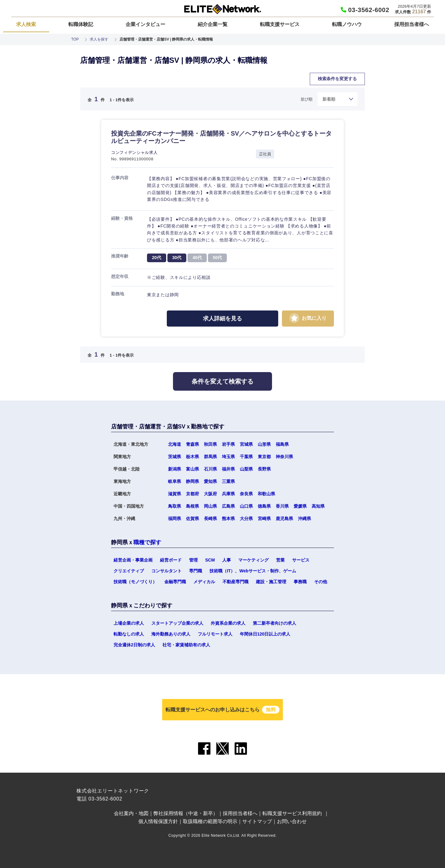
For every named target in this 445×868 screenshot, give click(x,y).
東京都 (264, 457)
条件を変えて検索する (222, 381)
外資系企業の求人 (228, 623)
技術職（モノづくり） (135, 582)
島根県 (192, 506)
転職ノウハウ (347, 24)
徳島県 (264, 506)
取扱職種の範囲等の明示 (210, 821)
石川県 (210, 469)
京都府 (192, 494)
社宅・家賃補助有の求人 (186, 645)
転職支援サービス (280, 24)
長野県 (264, 469)
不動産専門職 (235, 582)
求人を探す (99, 39)
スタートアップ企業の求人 (177, 623)
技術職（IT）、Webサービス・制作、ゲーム (253, 571)
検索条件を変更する (337, 79)
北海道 (175, 444)
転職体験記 (81, 24)
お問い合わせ (292, 821)
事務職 (300, 582)
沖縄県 (305, 519)
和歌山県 (266, 494)
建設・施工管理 (271, 582)
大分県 (246, 519)
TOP (75, 39)
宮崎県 (264, 519)
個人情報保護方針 (158, 821)
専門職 (196, 571)
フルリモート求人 (215, 634)
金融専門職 (175, 582)
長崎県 (210, 519)
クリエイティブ (129, 571)
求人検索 (26, 24)
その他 (321, 582)
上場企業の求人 (129, 623)
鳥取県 (175, 506)
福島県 (282, 444)
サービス (301, 560)
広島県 (228, 506)
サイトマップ (257, 821)
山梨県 (246, 469)
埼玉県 (228, 457)
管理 (193, 560)
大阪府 (210, 494)
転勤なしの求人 (129, 634)
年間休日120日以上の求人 (265, 634)
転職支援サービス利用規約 (292, 813)
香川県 (282, 506)
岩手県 (228, 444)
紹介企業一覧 (213, 24)
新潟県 (175, 469)
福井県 (228, 469)
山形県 (264, 444)
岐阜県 (175, 481)
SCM (210, 560)
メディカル (204, 582)
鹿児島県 (284, 519)
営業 (280, 560)
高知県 (318, 506)
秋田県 (210, 444)
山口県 (246, 506)
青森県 (192, 444)
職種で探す (147, 542)
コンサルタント (166, 571)
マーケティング (253, 560)
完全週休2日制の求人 (134, 645)
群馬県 (210, 457)
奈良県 (246, 494)
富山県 (192, 469)
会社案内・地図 (131, 813)
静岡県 (192, 481)
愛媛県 (300, 506)
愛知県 (210, 481)
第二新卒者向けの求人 (274, 623)
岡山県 (210, 506)
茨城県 (175, 457)
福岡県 (175, 519)
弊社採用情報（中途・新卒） (186, 813)
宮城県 (246, 444)
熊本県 (228, 519)
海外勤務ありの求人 (171, 634)
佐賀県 (192, 519)
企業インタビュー (145, 24)
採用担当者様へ (412, 24)
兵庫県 (228, 494)
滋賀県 (175, 494)
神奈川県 (284, 457)
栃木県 (192, 457)
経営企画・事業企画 (133, 560)
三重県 (228, 481)
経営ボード (171, 560)
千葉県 (246, 457)
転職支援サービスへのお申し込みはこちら (222, 710)
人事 (227, 560)
